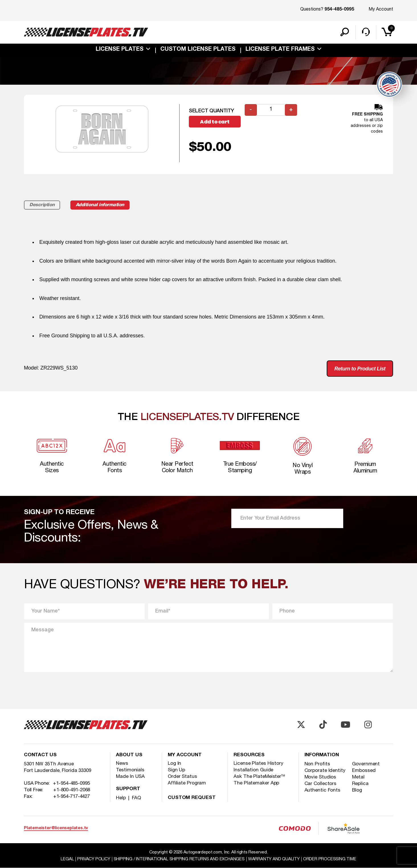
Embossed (364, 771)
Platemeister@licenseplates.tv (56, 828)
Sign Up (176, 770)
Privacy (94, 859)
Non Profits (317, 764)
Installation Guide (253, 770)
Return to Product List (360, 369)
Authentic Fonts (323, 790)
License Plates (120, 50)
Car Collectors (321, 784)
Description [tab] (42, 205)
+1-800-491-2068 (72, 790)
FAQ (136, 798)
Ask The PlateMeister (259, 777)
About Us (129, 755)
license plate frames (280, 50)
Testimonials (130, 770)
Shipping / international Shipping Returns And (179, 859)
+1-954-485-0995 (71, 783)
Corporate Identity (325, 771)
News (122, 763)
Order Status (182, 777)
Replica (360, 784)
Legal (67, 859)
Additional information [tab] (100, 205)
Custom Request (192, 798)
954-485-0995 (339, 10)
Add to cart (215, 122)
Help (121, 798)
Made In (130, 777)
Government (366, 764)
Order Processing (330, 859)
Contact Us (40, 755)
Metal (358, 777)
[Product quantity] (271, 110)
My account (185, 755)
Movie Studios (320, 777)
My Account (381, 9)
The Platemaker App (256, 783)
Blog (357, 790)
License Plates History (258, 763)
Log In (174, 763)
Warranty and (274, 859)
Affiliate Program (187, 783)
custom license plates (198, 50)
